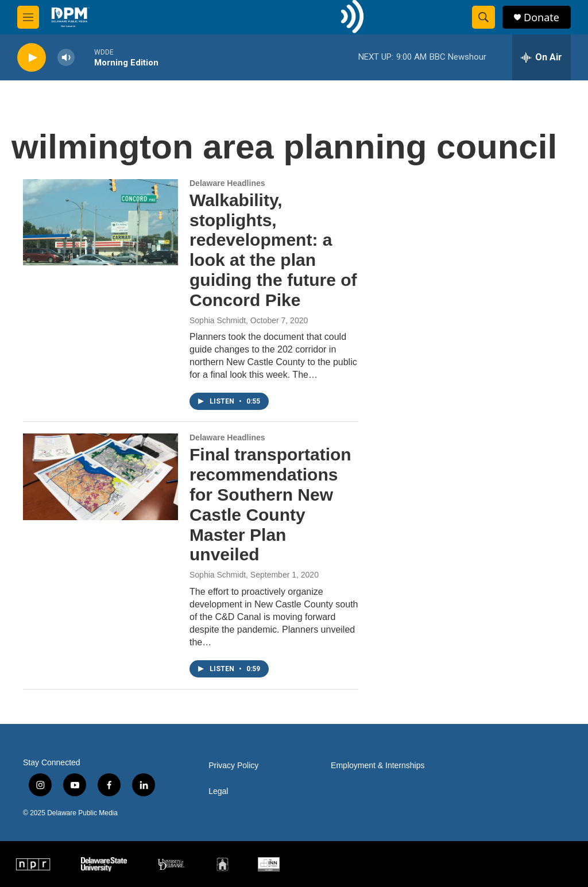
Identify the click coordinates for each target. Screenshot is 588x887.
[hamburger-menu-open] (28, 17)
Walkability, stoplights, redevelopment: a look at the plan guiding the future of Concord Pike (273, 250)
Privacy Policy (233, 766)
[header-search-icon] (483, 17)
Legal (218, 791)
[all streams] (541, 57)
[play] (32, 58)
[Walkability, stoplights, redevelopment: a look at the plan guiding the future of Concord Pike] (100, 222)
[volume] (66, 58)
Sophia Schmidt (218, 320)
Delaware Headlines (227, 183)
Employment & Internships (378, 766)
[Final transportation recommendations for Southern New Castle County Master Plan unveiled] (100, 477)
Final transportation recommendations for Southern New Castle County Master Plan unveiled (270, 504)
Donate (541, 18)
